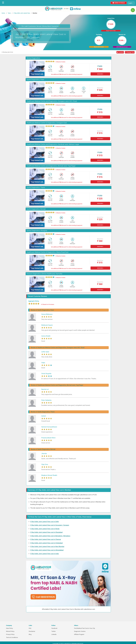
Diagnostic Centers (80, 631)
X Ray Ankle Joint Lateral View (22, 13)
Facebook (54, 628)
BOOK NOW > (100, 74)
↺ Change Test (130, 52)
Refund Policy (10, 631)
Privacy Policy (10, 634)
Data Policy (9, 628)
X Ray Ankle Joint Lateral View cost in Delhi (45, 522)
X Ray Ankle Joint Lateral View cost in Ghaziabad (46, 532)
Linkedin (54, 634)
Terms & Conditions (12, 637)
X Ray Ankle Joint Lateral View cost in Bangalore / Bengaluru (50, 536)
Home (3, 13)
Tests (9, 13)
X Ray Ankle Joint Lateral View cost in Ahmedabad (47, 550)
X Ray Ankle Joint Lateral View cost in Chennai (46, 539)
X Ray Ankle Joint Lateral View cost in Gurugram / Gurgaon (50, 525)
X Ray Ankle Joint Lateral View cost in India (45, 554)
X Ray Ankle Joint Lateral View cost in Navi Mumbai (47, 547)
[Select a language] (131, 3)
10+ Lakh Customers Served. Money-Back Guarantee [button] (40, 26)
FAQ (30, 628)
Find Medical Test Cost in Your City (84, 628)
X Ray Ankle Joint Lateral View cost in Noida (45, 529)
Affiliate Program (79, 634)
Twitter (54, 631)
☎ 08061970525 (119, 3)
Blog (30, 634)
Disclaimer (32, 631)
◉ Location (120, 52)
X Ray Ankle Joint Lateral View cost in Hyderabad (46, 543)
